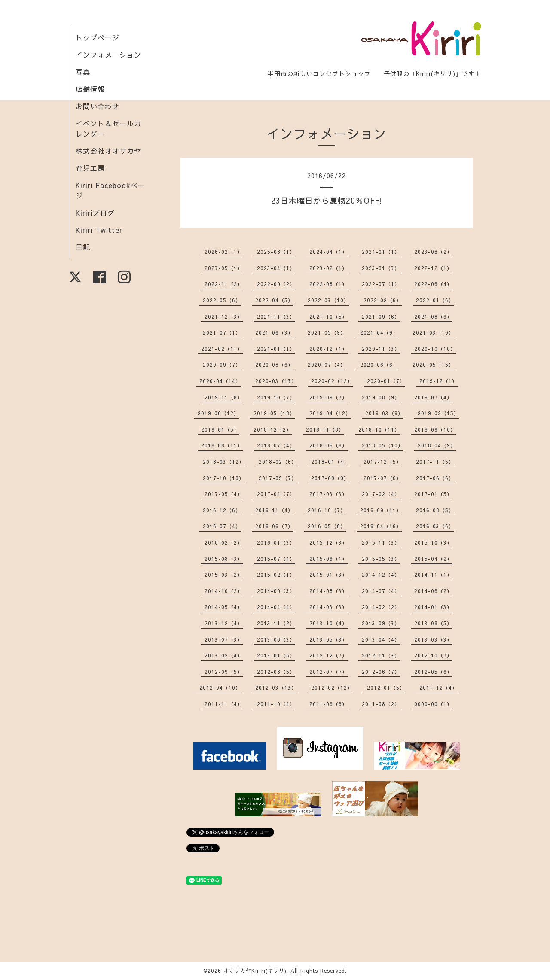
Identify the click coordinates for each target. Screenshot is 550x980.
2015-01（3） (328, 575)
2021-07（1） (222, 332)
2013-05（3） (328, 639)
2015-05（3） (381, 559)
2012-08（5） (276, 672)
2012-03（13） (276, 688)
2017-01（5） (433, 494)
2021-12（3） (224, 317)
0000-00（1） (433, 704)
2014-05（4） (224, 607)
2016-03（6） (435, 526)
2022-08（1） (328, 284)
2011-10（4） (276, 704)
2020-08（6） (274, 365)
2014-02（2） (381, 607)
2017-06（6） (435, 478)
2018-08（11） (222, 445)
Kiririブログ (95, 213)
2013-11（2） (276, 623)
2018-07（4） (276, 445)
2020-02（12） (332, 381)
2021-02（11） (222, 349)
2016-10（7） (327, 510)
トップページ (98, 37)
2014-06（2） (433, 591)
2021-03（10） (433, 332)
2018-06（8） (328, 445)
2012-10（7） (433, 655)
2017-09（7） (278, 478)
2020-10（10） (435, 349)
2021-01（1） (276, 349)
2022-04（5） (274, 300)
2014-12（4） (381, 575)
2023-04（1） (276, 268)
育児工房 (90, 168)
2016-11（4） (274, 510)
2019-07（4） (433, 397)
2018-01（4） (330, 462)
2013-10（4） (328, 623)
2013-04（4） (381, 639)
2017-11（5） (435, 462)
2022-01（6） (435, 300)
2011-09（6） (328, 704)
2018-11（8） (325, 429)
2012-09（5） (224, 672)
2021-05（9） (327, 332)
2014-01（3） (433, 607)
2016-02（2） (224, 542)
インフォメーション (108, 55)
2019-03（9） (384, 413)
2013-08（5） (433, 623)
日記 (83, 247)
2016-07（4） (222, 526)
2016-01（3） (276, 542)
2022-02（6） (383, 300)
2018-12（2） (273, 429)
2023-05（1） (224, 268)
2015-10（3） (433, 542)
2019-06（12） (218, 413)
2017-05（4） (224, 494)
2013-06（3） (276, 639)
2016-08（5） (435, 510)
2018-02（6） (278, 462)
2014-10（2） (224, 591)
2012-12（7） (328, 655)
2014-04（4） (276, 607)
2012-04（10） (220, 688)
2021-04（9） (379, 332)
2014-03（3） (328, 607)
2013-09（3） (381, 623)
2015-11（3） (381, 542)
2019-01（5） (220, 429)
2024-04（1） (328, 252)
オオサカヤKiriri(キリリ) (255, 971)
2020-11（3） (381, 349)
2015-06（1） (328, 559)
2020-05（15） (433, 365)
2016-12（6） (222, 510)
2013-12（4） (224, 623)
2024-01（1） (381, 252)
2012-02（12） (332, 688)
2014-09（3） (276, 591)
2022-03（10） (328, 300)
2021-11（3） (276, 317)
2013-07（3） (224, 639)
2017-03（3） (328, 494)
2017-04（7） (276, 494)
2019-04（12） (330, 413)
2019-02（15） (438, 413)
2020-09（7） (222, 365)
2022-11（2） (224, 284)
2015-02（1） (276, 575)
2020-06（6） (379, 365)
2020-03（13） (276, 381)
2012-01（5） (386, 688)
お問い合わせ (98, 106)
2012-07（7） (328, 672)
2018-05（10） (383, 445)
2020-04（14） (220, 381)
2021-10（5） (328, 317)
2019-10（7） (276, 397)
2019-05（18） (274, 413)
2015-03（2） (224, 575)
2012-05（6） (433, 672)
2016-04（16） (381, 526)
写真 (83, 72)
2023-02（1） (328, 268)
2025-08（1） (276, 252)
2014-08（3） (328, 591)
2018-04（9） (437, 445)
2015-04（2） (433, 559)
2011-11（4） (224, 704)
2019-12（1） (438, 381)
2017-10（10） (224, 478)
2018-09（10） (435, 429)
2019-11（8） (224, 397)
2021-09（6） (381, 317)
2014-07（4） (381, 591)
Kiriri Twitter (99, 230)
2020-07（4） (327, 365)
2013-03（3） (433, 639)
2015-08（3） (224, 559)
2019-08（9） (381, 397)
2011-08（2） (381, 704)
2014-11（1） (433, 575)
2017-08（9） (330, 478)
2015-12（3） (328, 542)
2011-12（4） (438, 688)
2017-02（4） (381, 494)
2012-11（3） (381, 655)
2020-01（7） (386, 381)
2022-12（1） (433, 268)
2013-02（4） (224, 655)
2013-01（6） (276, 655)
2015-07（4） (276, 559)
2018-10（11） (379, 429)
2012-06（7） (381, 672)
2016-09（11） (381, 510)
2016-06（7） (274, 526)
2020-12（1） (328, 349)
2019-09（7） (328, 397)
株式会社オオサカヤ (108, 151)
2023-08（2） (433, 252)
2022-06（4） (433, 284)
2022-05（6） (222, 300)
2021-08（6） (433, 317)
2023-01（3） (381, 268)
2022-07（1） (381, 284)
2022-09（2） (276, 284)
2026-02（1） (224, 252)
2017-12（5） (383, 462)
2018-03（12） (224, 462)
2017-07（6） (383, 478)
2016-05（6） (327, 526)
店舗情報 (90, 89)
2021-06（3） (274, 332)
